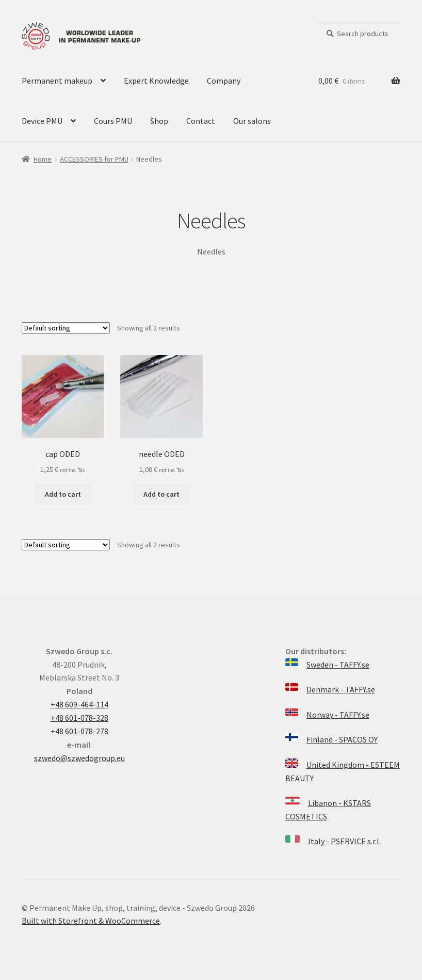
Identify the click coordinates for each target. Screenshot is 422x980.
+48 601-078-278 (79, 731)
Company (224, 81)
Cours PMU (113, 121)
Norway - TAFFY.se (338, 715)
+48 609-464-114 (79, 704)
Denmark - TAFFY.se (341, 689)
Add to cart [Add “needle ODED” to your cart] (161, 494)
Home (43, 159)
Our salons (252, 121)
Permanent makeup (57, 81)
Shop (159, 121)
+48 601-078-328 (79, 718)
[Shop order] (66, 328)
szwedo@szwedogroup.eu (79, 758)
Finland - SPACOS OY (342, 739)
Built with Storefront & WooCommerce (91, 921)
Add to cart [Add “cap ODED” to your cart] (63, 494)
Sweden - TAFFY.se (338, 665)
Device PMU (42, 121)
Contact (201, 121)
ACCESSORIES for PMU (94, 159)
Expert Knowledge (156, 81)
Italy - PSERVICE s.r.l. (344, 841)
